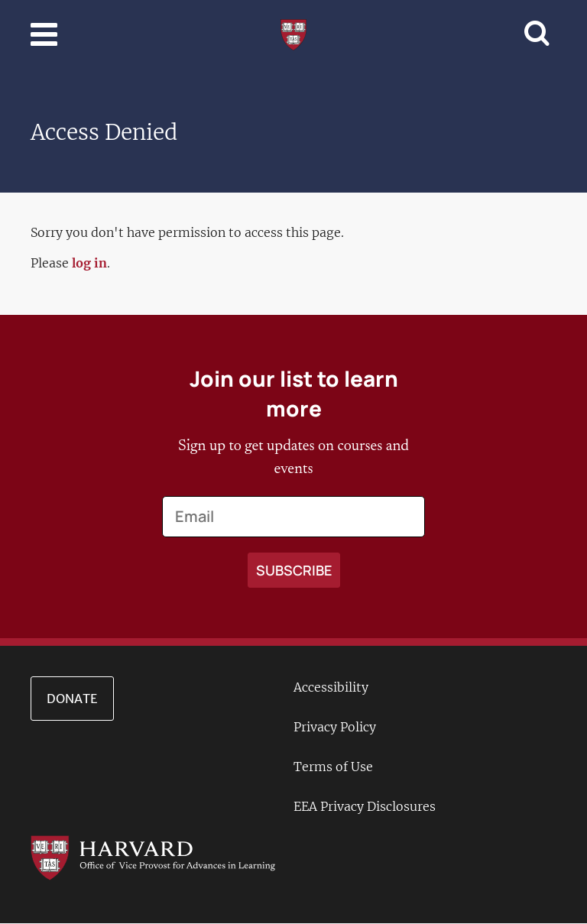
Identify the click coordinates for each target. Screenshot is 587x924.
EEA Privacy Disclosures (365, 806)
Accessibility (331, 687)
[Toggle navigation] (44, 34)
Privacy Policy (335, 727)
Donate (72, 699)
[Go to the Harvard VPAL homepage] (153, 857)
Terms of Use (333, 767)
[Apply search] (294, 570)
